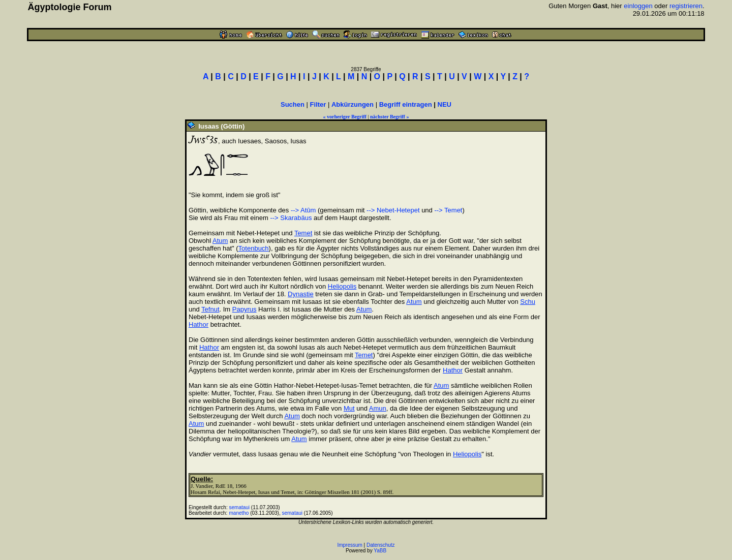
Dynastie (301, 294)
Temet (303, 233)
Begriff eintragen (406, 104)
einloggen (638, 6)
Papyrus (245, 309)
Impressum (349, 545)
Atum (220, 241)
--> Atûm (303, 210)
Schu (528, 302)
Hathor (199, 324)
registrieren (686, 6)
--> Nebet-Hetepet (393, 210)
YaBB (380, 551)
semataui (240, 507)
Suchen (293, 104)
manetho (239, 513)
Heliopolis (342, 286)
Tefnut (210, 309)
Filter (318, 104)
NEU (445, 104)
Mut (349, 408)
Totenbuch (254, 248)
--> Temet (448, 210)
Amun (378, 408)
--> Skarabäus (291, 218)
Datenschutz (381, 545)
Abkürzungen (353, 104)
